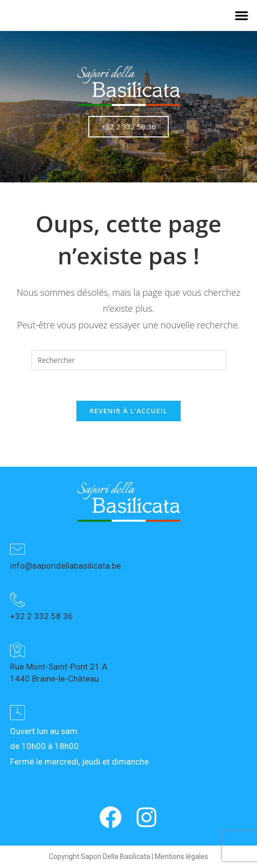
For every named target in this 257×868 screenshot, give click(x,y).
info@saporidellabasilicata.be (65, 566)
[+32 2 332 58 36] (17, 600)
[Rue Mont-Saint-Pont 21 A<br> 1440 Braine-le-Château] (17, 650)
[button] (242, 15)
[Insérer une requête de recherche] (129, 360)
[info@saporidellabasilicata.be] (17, 549)
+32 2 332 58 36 (41, 616)
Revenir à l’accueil (128, 411)
